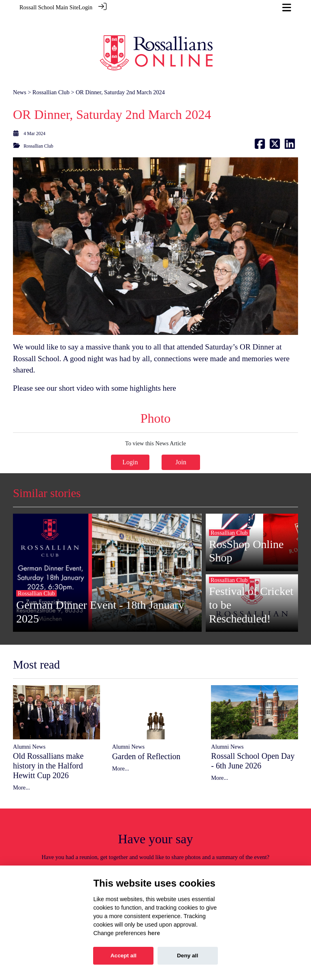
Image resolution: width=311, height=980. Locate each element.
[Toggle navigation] (287, 7)
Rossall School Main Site (49, 7)
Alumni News (29, 728)
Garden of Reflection (146, 738)
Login (85, 7)
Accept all (124, 956)
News (20, 74)
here (169, 370)
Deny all (187, 956)
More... (21, 769)
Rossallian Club (51, 74)
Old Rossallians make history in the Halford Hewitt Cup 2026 (48, 747)
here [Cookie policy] (154, 933)
